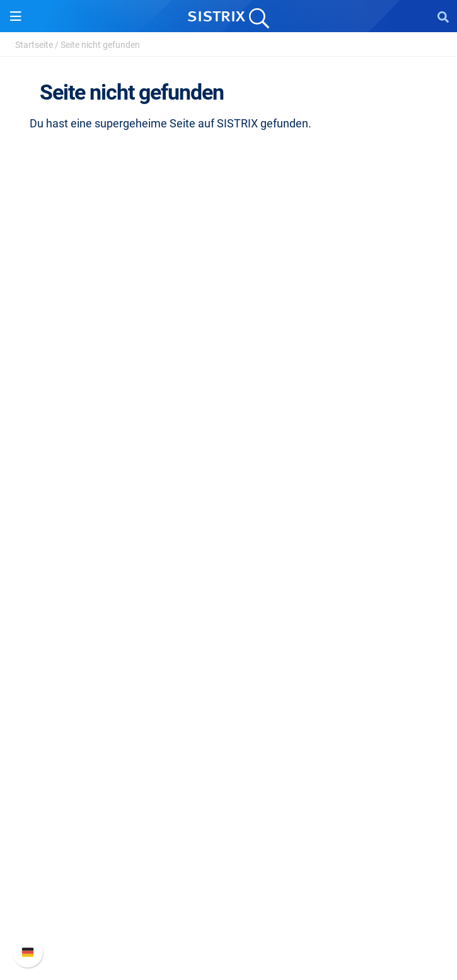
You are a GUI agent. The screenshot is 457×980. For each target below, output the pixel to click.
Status (229, 924)
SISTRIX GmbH (229, 346)
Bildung (229, 410)
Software (228, 490)
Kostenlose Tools (228, 719)
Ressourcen (228, 615)
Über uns (229, 370)
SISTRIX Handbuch (228, 843)
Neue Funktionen (228, 864)
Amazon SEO (228, 555)
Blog (229, 699)
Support (229, 820)
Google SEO (229, 534)
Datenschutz (228, 430)
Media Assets (228, 780)
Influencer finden (228, 575)
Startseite (34, 45)
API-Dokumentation (228, 884)
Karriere (229, 390)
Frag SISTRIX (229, 639)
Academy (229, 679)
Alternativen (229, 760)
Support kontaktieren (228, 904)
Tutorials (229, 739)
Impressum (228, 451)
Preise (228, 514)
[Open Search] (443, 16)
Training (229, 659)
